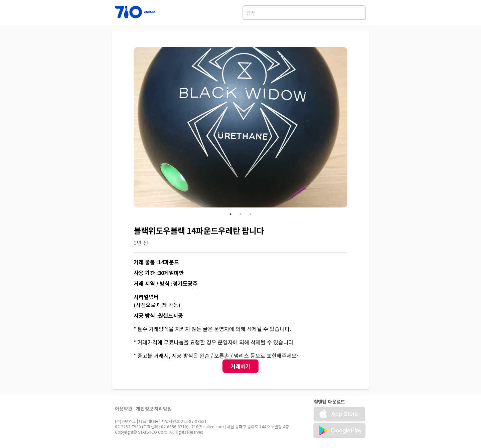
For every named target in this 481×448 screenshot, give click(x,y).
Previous (129, 128)
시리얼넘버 (146, 297)
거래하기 (240, 366)
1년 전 (141, 243)
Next (352, 128)
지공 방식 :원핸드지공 (158, 315)
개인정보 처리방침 (154, 409)
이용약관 (124, 409)
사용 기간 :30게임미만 (159, 273)
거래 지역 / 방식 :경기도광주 (166, 283)
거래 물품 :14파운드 (156, 262)
